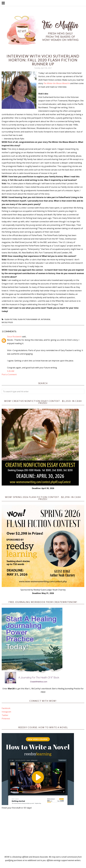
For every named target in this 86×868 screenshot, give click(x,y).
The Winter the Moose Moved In (57, 83)
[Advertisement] (43, 832)
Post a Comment (9, 374)
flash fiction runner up (29, 319)
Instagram (6, 712)
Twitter (5, 715)
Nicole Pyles (7, 322)
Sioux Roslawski (14, 337)
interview (46, 319)
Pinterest (6, 719)
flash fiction (11, 319)
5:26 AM (11, 371)
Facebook (6, 708)
